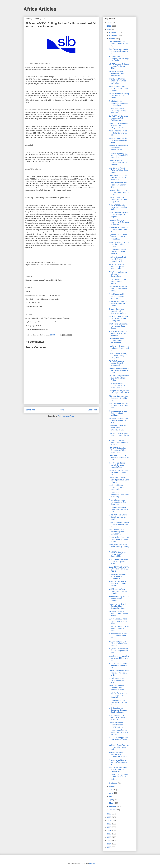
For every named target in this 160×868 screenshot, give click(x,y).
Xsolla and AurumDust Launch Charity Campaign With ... (117, 259)
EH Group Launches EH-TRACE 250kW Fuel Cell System (118, 319)
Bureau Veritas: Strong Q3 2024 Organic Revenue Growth (119, 539)
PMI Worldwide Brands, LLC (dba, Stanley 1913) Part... (118, 356)
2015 (109, 840)
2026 (109, 23)
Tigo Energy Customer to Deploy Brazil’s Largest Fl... (118, 51)
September (114, 783)
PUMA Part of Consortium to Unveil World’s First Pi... (119, 229)
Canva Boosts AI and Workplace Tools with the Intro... (118, 703)
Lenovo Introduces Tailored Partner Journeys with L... (116, 725)
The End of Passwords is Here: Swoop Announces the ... (118, 148)
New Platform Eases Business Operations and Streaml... (118, 532)
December (113, 32)
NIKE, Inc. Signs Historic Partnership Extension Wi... (118, 665)
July (111, 790)
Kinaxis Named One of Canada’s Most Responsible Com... (117, 606)
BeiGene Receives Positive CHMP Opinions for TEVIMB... (118, 755)
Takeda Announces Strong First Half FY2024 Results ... (119, 96)
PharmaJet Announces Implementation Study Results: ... (118, 502)
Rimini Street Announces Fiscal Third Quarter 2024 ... (118, 185)
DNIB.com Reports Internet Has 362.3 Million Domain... (117, 385)
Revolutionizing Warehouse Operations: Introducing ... (119, 495)
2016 (109, 837)
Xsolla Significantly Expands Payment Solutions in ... (117, 487)
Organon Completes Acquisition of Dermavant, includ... (117, 311)
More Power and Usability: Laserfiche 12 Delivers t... (119, 658)
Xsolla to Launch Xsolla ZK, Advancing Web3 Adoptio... (118, 140)
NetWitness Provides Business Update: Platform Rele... (117, 267)
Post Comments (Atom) (66, 416)
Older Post (92, 410)
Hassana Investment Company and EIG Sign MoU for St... (119, 59)
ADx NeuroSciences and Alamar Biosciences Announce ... (118, 333)
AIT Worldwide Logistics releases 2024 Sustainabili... (118, 274)
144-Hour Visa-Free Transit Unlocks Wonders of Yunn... (117, 688)
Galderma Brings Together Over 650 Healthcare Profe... (119, 378)
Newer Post (30, 410)
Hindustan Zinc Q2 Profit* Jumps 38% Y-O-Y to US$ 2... (118, 777)
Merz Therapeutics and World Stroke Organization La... (118, 428)
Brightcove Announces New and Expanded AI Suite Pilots (118, 155)
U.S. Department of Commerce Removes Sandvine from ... (118, 710)
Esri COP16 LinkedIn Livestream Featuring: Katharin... (118, 207)
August (112, 786)
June (111, 793)
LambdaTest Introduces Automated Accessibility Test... (119, 458)
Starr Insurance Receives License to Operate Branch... (118, 562)
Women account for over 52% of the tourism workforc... (118, 413)
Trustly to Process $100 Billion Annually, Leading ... (119, 547)
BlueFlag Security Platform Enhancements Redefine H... (119, 599)
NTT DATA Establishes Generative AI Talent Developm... (117, 450)
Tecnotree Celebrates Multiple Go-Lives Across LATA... (117, 465)
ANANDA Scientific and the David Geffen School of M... (118, 554)
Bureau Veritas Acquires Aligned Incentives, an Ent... (118, 621)
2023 (109, 814)
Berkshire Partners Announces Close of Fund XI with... (117, 74)
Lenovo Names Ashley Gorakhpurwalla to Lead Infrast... (119, 480)
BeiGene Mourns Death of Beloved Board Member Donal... (119, 370)
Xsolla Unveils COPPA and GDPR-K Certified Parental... (118, 584)
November (113, 35)
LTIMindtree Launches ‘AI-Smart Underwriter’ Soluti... (119, 628)
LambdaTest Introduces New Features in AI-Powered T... (118, 177)
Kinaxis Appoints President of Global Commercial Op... (119, 133)
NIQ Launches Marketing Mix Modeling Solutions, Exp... (119, 651)
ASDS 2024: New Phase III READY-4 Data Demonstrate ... (118, 769)
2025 (109, 26)
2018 (109, 831)
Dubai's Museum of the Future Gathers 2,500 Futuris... (118, 281)
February (113, 806)
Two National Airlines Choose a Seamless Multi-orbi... (117, 81)
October (113, 39)
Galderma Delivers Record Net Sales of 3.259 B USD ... (119, 472)
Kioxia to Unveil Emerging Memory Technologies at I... (119, 762)
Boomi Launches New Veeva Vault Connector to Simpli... (118, 443)
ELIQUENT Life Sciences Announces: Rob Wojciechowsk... (118, 118)
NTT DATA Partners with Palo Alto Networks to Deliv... (118, 289)
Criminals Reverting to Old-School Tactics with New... (119, 509)
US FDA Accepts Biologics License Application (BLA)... (119, 66)
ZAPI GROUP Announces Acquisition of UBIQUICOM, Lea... (119, 125)
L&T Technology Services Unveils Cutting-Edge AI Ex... (119, 435)
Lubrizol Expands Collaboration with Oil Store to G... (118, 163)
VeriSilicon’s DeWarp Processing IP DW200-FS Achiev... (118, 591)
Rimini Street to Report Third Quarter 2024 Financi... (118, 680)
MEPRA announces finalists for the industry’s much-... (117, 341)
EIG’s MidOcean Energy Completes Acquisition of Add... (118, 517)
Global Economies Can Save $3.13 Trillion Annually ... (118, 252)
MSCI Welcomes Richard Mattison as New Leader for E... (119, 406)
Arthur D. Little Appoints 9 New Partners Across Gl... (119, 740)
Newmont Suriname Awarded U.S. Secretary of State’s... (119, 222)
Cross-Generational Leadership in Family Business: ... (118, 111)
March (112, 803)
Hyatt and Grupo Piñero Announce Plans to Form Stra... (118, 237)
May (111, 796)
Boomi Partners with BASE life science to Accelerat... (117, 296)
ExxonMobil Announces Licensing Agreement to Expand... (119, 192)
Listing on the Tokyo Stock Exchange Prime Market (119, 392)
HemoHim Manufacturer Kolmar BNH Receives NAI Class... (118, 732)
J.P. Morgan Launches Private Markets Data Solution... (118, 643)
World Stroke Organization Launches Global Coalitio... (119, 244)
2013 (109, 847)
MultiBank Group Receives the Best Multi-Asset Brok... (119, 747)
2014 (109, 844)
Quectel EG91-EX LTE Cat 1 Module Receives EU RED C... (119, 569)
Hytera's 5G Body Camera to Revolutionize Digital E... (119, 524)
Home (62, 410)
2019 (109, 827)
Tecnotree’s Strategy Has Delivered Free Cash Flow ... (118, 420)
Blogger (92, 863)
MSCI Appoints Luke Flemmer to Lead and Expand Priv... (118, 717)
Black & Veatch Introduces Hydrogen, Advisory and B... (119, 348)
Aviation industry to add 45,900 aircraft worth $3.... (118, 636)
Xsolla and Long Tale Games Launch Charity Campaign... (118, 88)
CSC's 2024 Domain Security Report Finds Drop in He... (118, 200)
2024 (109, 29)
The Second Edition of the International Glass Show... (119, 326)
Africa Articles (40, 9)
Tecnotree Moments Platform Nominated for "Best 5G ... (119, 614)
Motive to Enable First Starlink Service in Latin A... (119, 44)
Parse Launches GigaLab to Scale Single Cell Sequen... (118, 215)
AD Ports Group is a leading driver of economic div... (116, 363)
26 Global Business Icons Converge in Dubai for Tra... (118, 398)
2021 (109, 821)
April (111, 800)
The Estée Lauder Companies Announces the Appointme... (119, 103)
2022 (109, 817)
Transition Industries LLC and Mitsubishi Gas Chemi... (118, 304)
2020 (109, 824)
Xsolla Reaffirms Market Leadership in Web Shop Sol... (118, 695)
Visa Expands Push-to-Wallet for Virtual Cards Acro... (118, 170)
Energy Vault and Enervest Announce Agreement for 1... (119, 673)
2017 (109, 834)
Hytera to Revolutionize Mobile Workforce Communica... (118, 576)
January (113, 810)
